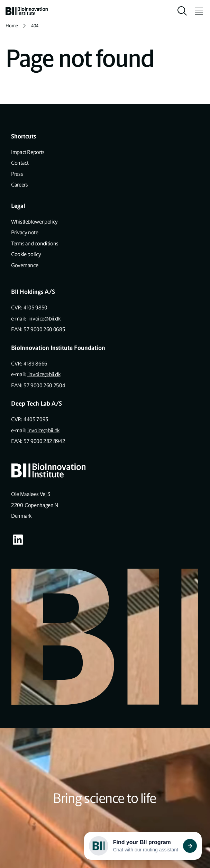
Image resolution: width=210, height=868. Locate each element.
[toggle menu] (196, 11)
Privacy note (25, 232)
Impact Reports (28, 152)
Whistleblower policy (34, 222)
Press (17, 174)
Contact (20, 163)
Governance (25, 265)
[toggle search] (182, 11)
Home (12, 26)
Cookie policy (26, 254)
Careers (19, 185)
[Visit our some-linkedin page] (18, 540)
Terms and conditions (35, 243)
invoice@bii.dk (44, 319)
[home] (27, 11)
